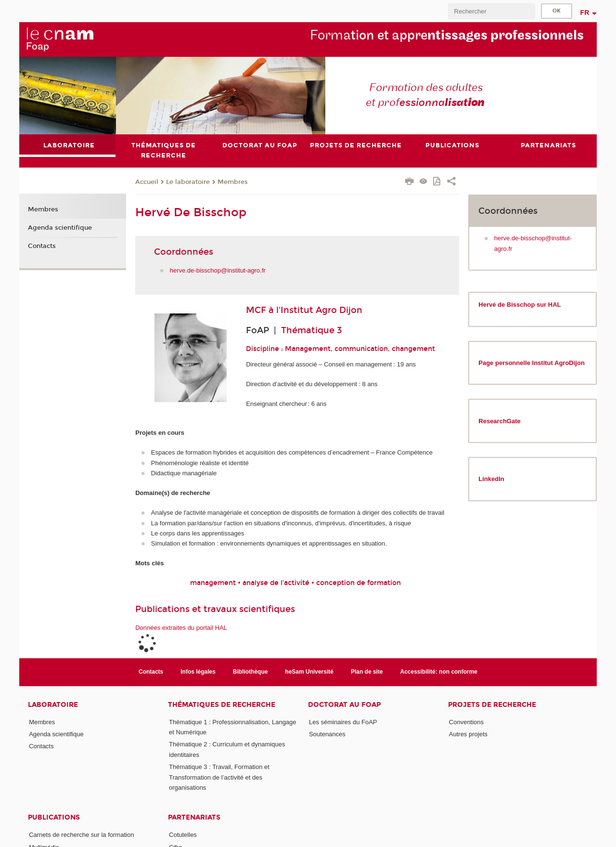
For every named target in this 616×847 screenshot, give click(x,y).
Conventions (466, 722)
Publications (54, 817)
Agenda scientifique (60, 228)
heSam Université (309, 672)
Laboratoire (53, 705)
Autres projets (468, 734)
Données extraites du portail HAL (181, 628)
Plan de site (367, 672)
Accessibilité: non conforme (439, 672)
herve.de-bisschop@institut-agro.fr (218, 270)
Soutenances (327, 734)
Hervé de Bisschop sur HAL (520, 305)
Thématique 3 (311, 330)
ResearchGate (499, 421)
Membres (233, 182)
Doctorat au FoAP (344, 705)
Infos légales (198, 672)
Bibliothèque (250, 672)
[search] (491, 11)
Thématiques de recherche (222, 705)
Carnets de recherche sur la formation (81, 835)
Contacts (42, 246)
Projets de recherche (492, 705)
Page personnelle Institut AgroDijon (532, 363)
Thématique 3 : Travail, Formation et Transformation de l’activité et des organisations (219, 777)
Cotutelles (183, 835)
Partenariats (194, 817)
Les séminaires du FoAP (343, 722)
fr (585, 13)
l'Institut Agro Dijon (319, 310)
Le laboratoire (188, 182)
